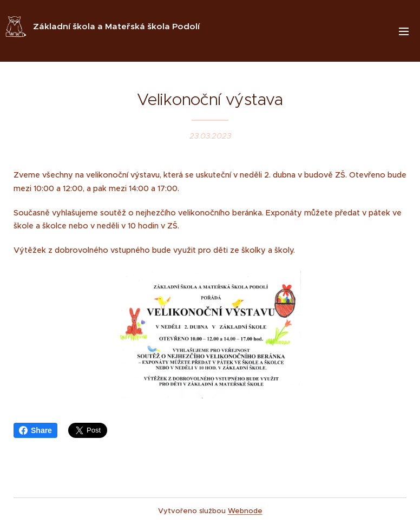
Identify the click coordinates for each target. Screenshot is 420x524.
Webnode (245, 511)
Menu (404, 31)
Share (35, 430)
